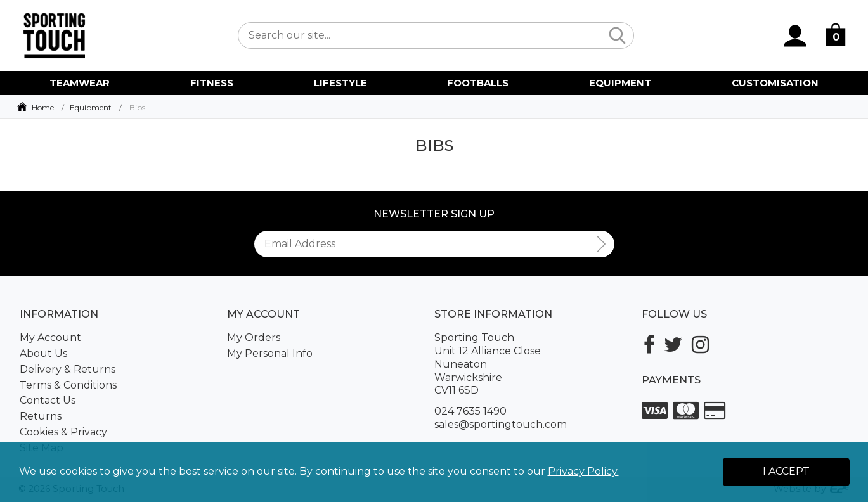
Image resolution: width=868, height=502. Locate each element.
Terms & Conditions (68, 385)
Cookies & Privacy (63, 432)
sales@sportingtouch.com (501, 424)
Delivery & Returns (68, 369)
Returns (41, 416)
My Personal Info (270, 353)
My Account (50, 338)
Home (43, 107)
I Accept (786, 471)
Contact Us (48, 400)
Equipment (91, 107)
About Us (43, 353)
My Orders (254, 338)
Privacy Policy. (583, 471)
